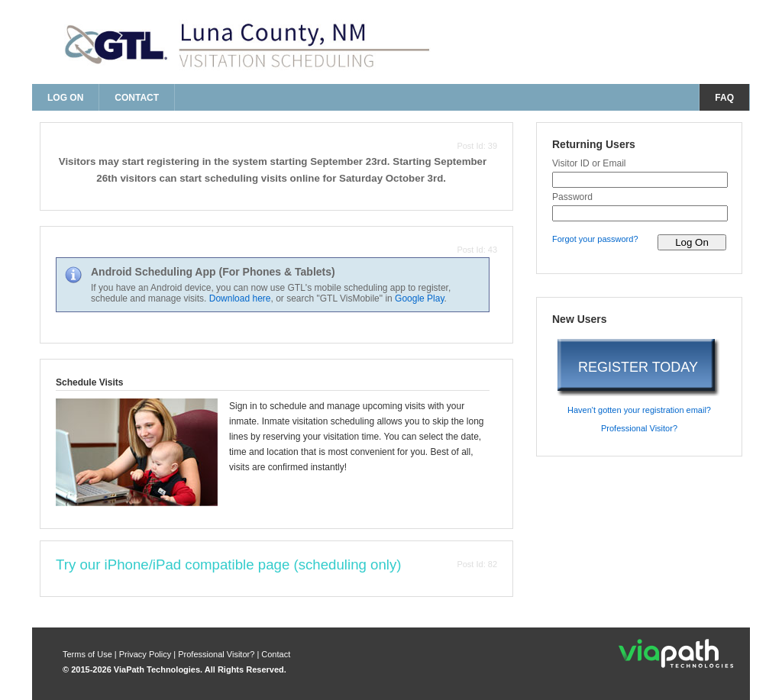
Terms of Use (89, 654)
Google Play (419, 298)
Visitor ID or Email (589, 163)
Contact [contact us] (137, 98)
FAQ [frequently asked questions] (724, 98)
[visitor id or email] (640, 180)
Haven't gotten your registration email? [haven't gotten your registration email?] (639, 410)
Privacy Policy (147, 654)
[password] (640, 213)
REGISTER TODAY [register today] (638, 367)
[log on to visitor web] (692, 242)
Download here (240, 298)
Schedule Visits (89, 382)
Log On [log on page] (65, 98)
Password (572, 197)
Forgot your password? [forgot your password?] (595, 239)
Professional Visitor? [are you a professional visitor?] (639, 428)
